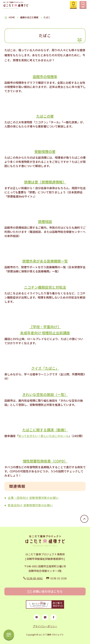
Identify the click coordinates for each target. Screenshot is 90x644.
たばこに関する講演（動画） (45, 430)
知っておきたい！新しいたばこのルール (44, 436)
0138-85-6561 (35, 578)
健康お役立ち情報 (29, 17)
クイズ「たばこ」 (45, 368)
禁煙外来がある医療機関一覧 (45, 261)
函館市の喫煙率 (45, 77)
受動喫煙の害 (45, 151)
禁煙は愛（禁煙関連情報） (45, 182)
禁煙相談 (45, 221)
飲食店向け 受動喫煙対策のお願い (30, 505)
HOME (12, 17)
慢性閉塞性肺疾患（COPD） (45, 461)
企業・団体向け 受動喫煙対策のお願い (33, 498)
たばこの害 (45, 116)
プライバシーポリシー (45, 626)
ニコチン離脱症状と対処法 (45, 287)
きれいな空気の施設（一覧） (45, 394)
